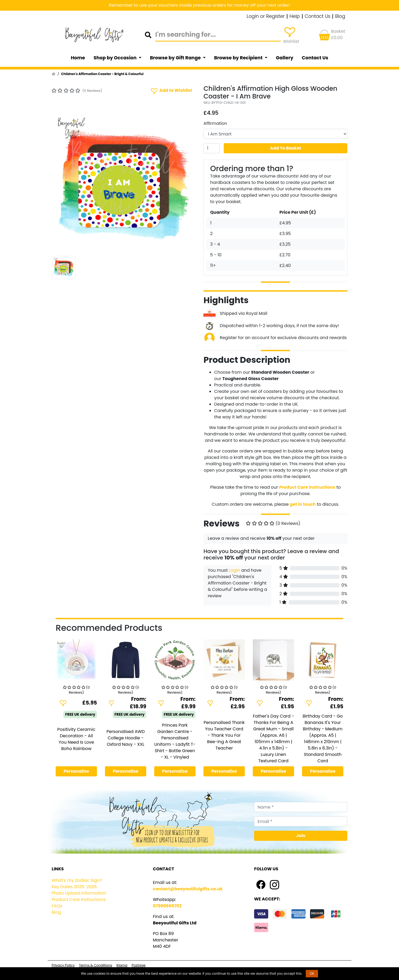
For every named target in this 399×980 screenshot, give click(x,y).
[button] (62, 182)
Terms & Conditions (95, 965)
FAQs (57, 906)
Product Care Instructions (79, 899)
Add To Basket (286, 148)
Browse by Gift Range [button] (176, 58)
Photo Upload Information (79, 893)
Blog (340, 17)
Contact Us (318, 17)
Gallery (285, 58)
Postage (139, 965)
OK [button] (312, 973)
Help (295, 17)
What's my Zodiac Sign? (77, 880)
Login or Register (266, 17)
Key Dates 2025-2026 (74, 887)
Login (234, 570)
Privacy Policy (63, 965)
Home (78, 58)
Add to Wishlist (171, 91)
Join (301, 836)
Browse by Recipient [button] (239, 58)
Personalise (76, 771)
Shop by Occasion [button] (115, 58)
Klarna (122, 965)
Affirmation (215, 123)
